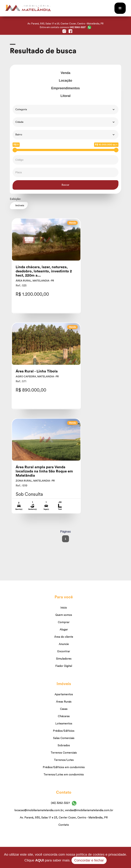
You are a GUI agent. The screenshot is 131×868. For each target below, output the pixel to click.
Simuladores (64, 659)
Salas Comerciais (64, 738)
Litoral (65, 96)
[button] (120, 8)
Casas (64, 709)
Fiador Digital (64, 666)
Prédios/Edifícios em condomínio (64, 767)
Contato (64, 825)
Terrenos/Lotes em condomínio (64, 775)
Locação (65, 81)
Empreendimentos (65, 88)
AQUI (39, 860)
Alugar (64, 630)
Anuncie (64, 644)
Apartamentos (64, 694)
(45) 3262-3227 (60, 803)
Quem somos (64, 615)
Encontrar (64, 651)
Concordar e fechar (89, 860)
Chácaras (64, 716)
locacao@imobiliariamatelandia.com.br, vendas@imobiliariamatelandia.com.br (64, 810)
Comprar (64, 622)
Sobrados (64, 745)
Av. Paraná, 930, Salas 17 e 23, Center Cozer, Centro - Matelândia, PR (64, 818)
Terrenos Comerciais (64, 753)
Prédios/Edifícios (64, 731)
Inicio (64, 608)
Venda (65, 73)
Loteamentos (64, 724)
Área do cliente (64, 637)
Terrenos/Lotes (64, 760)
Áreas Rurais (64, 702)
